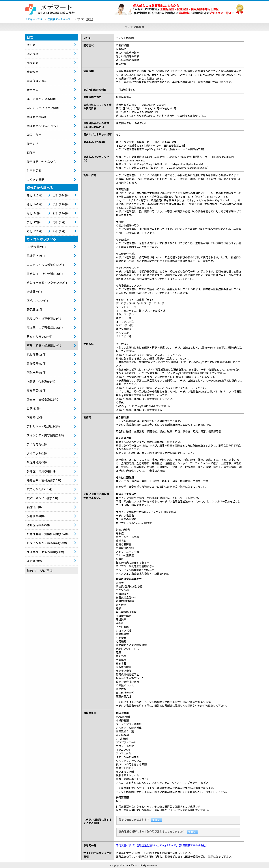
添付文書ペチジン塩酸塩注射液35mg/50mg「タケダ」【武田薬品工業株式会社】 (162, 845)
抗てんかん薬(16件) (39, 489)
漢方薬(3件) (34, 561)
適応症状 (33, 54)
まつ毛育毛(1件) (37, 444)
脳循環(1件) (34, 507)
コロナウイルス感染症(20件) (45, 265)
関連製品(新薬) (36, 117)
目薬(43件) (34, 408)
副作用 (31, 153)
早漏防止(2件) (36, 256)
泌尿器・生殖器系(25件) (42, 399)
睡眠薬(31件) (35, 310)
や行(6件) (59, 222)
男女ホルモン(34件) (39, 337)
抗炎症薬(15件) (37, 354)
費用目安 (33, 90)
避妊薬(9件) (34, 292)
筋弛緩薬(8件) (36, 516)
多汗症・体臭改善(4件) (42, 471)
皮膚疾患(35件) (37, 390)
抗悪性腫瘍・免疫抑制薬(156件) (48, 534)
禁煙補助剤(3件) (37, 462)
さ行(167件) (34, 204)
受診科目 (33, 72)
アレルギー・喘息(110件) (43, 426)
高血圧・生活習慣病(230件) (45, 328)
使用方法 (33, 144)
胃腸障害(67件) (37, 363)
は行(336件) (61, 213)
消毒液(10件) (35, 417)
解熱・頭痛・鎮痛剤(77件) (44, 345)
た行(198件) (61, 204)
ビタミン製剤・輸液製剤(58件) (47, 543)
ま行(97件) (34, 222)
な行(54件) (34, 213)
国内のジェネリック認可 (43, 108)
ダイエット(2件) (37, 453)
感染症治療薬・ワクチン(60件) (47, 283)
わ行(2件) (59, 231)
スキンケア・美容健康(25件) (45, 435)
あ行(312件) (34, 195)
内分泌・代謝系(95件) (41, 381)
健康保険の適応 (37, 81)
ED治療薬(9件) (36, 247)
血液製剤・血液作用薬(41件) (45, 552)
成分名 (31, 45)
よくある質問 (36, 180)
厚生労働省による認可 (41, 99)
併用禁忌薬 (34, 171)
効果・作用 (34, 135)
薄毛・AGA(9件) (37, 301)
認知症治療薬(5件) (39, 525)
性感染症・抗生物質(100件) (45, 274)
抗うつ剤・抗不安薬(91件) (44, 319)
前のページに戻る (40, 571)
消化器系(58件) (37, 372)
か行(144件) (61, 195)
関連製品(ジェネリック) (42, 126)
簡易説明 (33, 63)
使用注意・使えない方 (41, 162)
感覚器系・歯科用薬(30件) (44, 480)
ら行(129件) (34, 231)
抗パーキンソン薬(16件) (42, 498)
